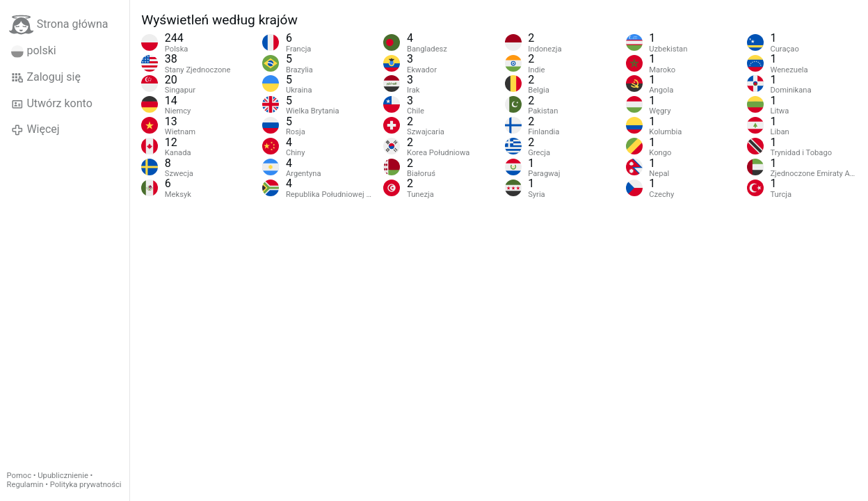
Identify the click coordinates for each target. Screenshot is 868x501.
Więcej (35, 129)
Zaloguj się (46, 77)
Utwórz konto (52, 104)
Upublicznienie (63, 476)
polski (34, 51)
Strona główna (59, 25)
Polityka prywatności (86, 485)
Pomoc (19, 476)
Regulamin (25, 485)
